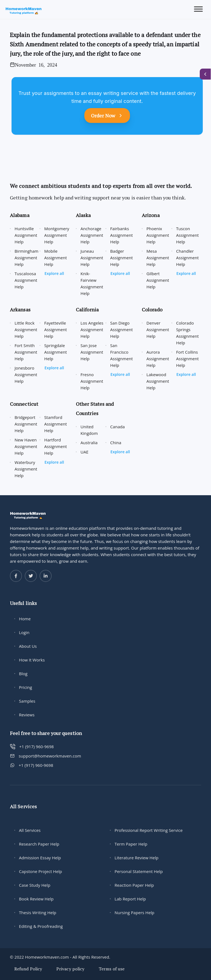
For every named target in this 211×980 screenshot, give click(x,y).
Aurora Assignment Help (158, 359)
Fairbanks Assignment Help (122, 235)
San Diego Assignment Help (122, 330)
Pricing (26, 687)
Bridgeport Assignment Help (26, 424)
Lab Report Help (130, 899)
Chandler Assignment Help (188, 258)
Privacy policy (70, 969)
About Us (28, 646)
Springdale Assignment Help (56, 352)
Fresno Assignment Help (92, 381)
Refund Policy (28, 969)
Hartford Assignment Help (56, 446)
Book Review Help (36, 899)
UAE (84, 452)
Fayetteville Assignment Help (56, 330)
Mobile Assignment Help (56, 258)
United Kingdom (89, 430)
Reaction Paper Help (134, 885)
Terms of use (112, 969)
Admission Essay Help (40, 858)
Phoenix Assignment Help (158, 235)
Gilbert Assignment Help (158, 280)
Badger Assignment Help (122, 258)
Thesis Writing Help (38, 913)
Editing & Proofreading (41, 926)
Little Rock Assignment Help (26, 330)
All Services (30, 830)
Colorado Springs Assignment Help (188, 333)
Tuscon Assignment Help (188, 235)
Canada (117, 427)
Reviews (27, 715)
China (116, 443)
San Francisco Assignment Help (122, 355)
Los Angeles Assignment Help (92, 330)
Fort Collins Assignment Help (188, 359)
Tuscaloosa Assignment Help (26, 280)
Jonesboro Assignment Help (26, 374)
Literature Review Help (137, 858)
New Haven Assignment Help (26, 446)
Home (25, 619)
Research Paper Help (39, 844)
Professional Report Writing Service (149, 830)
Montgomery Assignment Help (57, 235)
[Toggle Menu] (198, 9)
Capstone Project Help (41, 871)
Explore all (54, 273)
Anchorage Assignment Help (92, 235)
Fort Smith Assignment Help (26, 352)
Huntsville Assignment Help (26, 235)
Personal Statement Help (139, 871)
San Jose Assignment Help (92, 352)
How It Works (32, 660)
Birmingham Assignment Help (27, 258)
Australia (89, 443)
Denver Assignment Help (158, 330)
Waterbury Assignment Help (26, 469)
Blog (23, 674)
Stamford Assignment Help (56, 424)
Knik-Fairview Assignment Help (92, 283)
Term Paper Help (131, 844)
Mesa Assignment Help (158, 258)
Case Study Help (35, 885)
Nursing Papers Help (134, 913)
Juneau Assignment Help (92, 258)
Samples (27, 701)
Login (24, 632)
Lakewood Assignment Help (158, 381)
